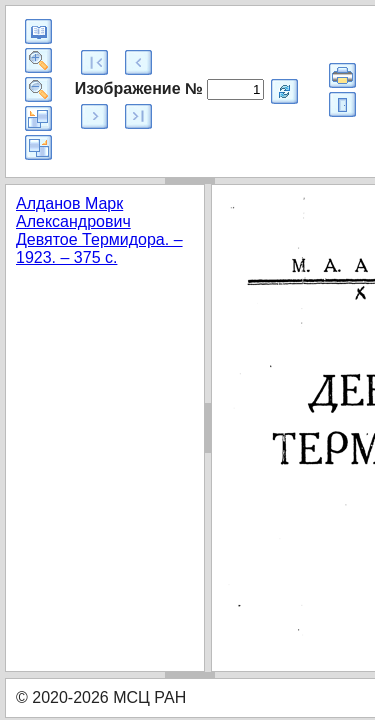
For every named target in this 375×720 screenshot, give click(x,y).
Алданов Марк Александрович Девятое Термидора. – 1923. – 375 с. (99, 230)
